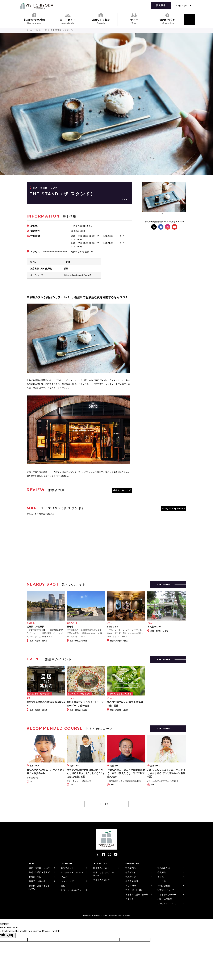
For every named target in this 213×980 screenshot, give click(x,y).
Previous (177, 208)
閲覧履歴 (161, 5)
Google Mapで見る (173, 509)
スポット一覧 (41, 30)
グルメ (124, 199)
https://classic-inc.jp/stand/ (77, 275)
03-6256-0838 (78, 231)
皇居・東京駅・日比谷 (45, 188)
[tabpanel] (164, 197)
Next (183, 208)
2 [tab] (166, 214)
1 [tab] (162, 214)
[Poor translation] (11, 935)
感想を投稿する (121, 490)
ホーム (29, 30)
